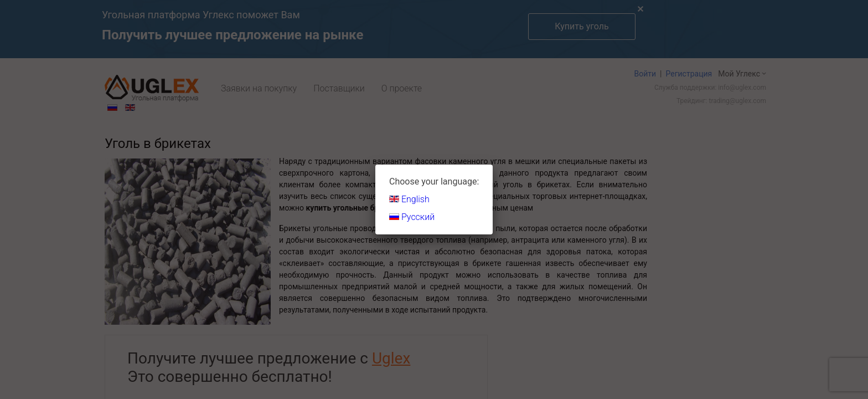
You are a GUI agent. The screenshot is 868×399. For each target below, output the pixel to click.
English (409, 199)
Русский (412, 217)
